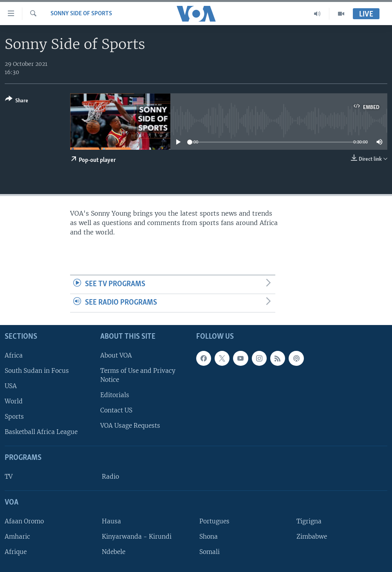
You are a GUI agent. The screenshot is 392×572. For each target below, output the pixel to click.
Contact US (116, 410)
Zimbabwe (312, 537)
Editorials (115, 395)
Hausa (111, 521)
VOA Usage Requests (130, 426)
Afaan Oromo (24, 521)
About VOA (116, 355)
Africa (14, 355)
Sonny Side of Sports (81, 14)
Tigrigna (309, 521)
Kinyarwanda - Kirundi (137, 537)
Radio (110, 477)
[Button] (17, 101)
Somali (210, 552)
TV (9, 477)
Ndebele (114, 552)
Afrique (16, 552)
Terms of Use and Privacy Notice (138, 375)
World (14, 401)
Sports (14, 417)
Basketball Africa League (41, 432)
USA (11, 386)
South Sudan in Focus (37, 371)
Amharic (17, 537)
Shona (209, 537)
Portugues (214, 521)
